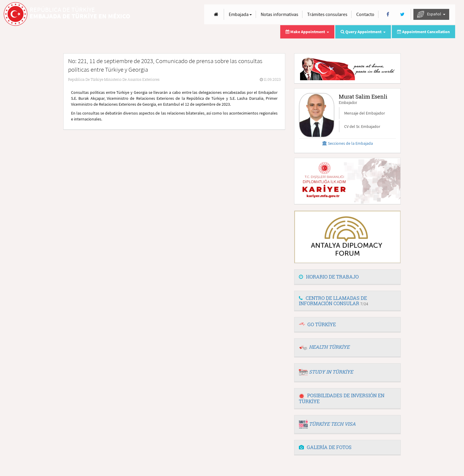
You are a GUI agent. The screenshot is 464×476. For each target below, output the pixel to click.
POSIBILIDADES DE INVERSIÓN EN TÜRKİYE (342, 398)
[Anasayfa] (216, 14)
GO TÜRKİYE (322, 324)
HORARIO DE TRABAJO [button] (329, 277)
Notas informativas (279, 14)
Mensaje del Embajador (365, 113)
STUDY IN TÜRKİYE (331, 372)
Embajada (240, 14)
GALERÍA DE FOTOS (325, 447)
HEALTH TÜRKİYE (329, 347)
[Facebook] (388, 14)
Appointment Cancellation (423, 32)
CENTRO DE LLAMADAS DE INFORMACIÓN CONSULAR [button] (333, 301)
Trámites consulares (327, 14)
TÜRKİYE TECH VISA (332, 424)
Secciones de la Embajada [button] (348, 143)
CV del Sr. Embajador (362, 126)
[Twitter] (402, 14)
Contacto (365, 14)
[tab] (347, 277)
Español (431, 14)
